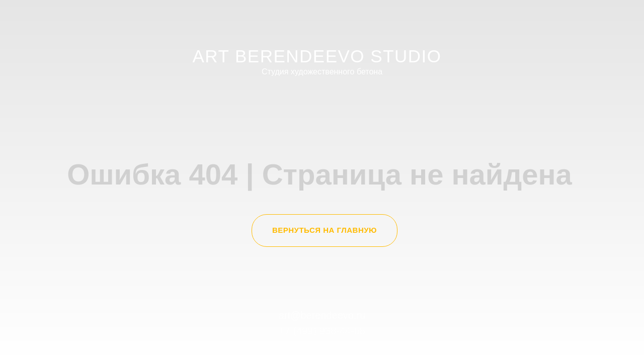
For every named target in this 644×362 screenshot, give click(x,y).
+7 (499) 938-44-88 (322, 331)
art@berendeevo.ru (322, 315)
